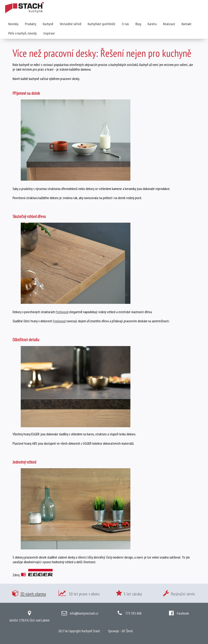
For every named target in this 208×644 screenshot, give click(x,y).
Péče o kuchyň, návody (23, 33)
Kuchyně (48, 24)
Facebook (183, 613)
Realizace (169, 24)
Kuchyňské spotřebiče (102, 24)
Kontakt (187, 24)
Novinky (13, 24)
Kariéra (152, 24)
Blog (138, 24)
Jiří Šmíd (127, 631)
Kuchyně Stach (91, 631)
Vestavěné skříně (70, 24)
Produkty (31, 24)
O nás (125, 24)
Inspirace (49, 33)
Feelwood (62, 312)
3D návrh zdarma (33, 594)
